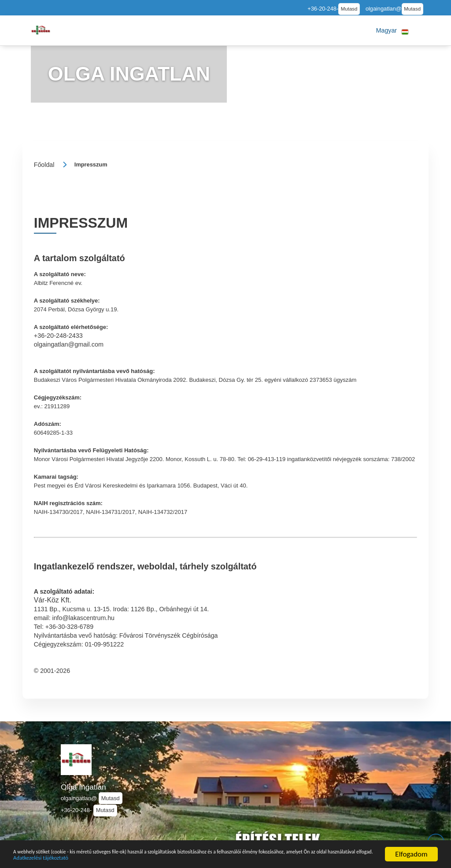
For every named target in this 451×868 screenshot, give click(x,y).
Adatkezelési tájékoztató (224, 857)
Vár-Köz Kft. (53, 600)
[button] (392, 30)
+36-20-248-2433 (58, 336)
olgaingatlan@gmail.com (69, 344)
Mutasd (349, 9)
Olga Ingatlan (83, 787)
